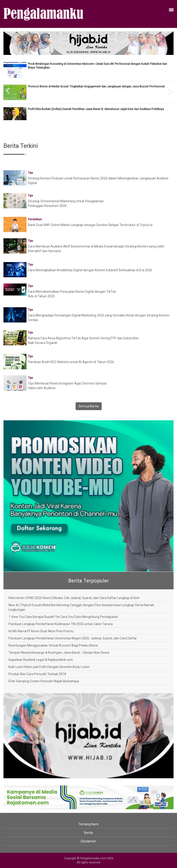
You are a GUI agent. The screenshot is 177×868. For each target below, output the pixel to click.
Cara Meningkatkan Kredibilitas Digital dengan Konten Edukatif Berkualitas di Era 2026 (90, 270)
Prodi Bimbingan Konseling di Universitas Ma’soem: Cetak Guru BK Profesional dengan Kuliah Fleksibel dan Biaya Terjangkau (97, 66)
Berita (88, 833)
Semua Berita (89, 406)
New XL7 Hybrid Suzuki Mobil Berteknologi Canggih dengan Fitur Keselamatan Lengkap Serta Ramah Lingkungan (81, 607)
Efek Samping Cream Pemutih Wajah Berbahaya (44, 681)
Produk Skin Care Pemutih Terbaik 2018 (37, 674)
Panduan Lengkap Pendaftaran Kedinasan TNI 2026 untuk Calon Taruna (61, 624)
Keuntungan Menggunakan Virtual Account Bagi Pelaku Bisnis (53, 645)
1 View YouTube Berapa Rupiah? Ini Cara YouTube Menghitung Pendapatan (63, 617)
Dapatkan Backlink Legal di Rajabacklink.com (41, 660)
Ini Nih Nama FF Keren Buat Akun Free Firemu (41, 631)
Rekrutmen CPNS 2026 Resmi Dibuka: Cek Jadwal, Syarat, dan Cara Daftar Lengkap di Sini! (74, 598)
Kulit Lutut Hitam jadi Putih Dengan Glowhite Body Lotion (49, 667)
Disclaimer (88, 841)
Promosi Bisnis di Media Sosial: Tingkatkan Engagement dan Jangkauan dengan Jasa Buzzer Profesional (96, 86)
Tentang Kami (88, 824)
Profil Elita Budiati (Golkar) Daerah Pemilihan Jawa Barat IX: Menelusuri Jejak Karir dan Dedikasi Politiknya (96, 109)
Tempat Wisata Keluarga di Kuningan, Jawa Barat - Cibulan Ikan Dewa (59, 653)
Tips (30, 173)
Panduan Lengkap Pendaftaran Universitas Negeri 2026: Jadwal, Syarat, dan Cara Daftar (73, 638)
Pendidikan (35, 219)
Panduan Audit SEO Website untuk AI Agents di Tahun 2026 (71, 362)
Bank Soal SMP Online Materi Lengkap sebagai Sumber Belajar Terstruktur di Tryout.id (90, 225)
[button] (8, 89)
